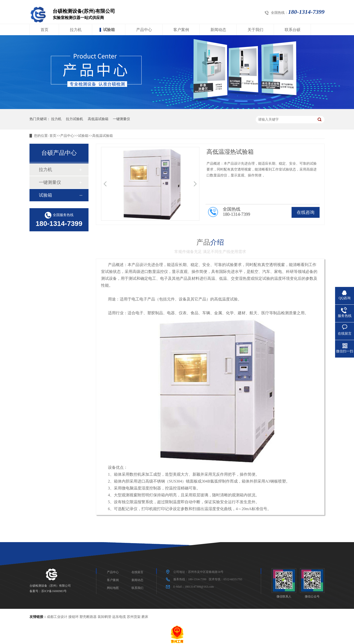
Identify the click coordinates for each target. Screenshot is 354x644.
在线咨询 (306, 212)
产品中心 (144, 30)
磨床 (145, 617)
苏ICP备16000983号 (54, 591)
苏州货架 (134, 617)
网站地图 (113, 588)
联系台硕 (293, 30)
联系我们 (137, 588)
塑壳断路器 (88, 617)
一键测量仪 (121, 119)
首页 (44, 30)
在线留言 (137, 572)
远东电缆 (119, 617)
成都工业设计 (57, 617)
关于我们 (255, 30)
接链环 (74, 617)
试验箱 (109, 30)
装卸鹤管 (104, 617)
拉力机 (76, 30)
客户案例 (181, 30)
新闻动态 (218, 30)
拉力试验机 (74, 119)
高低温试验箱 (98, 119)
